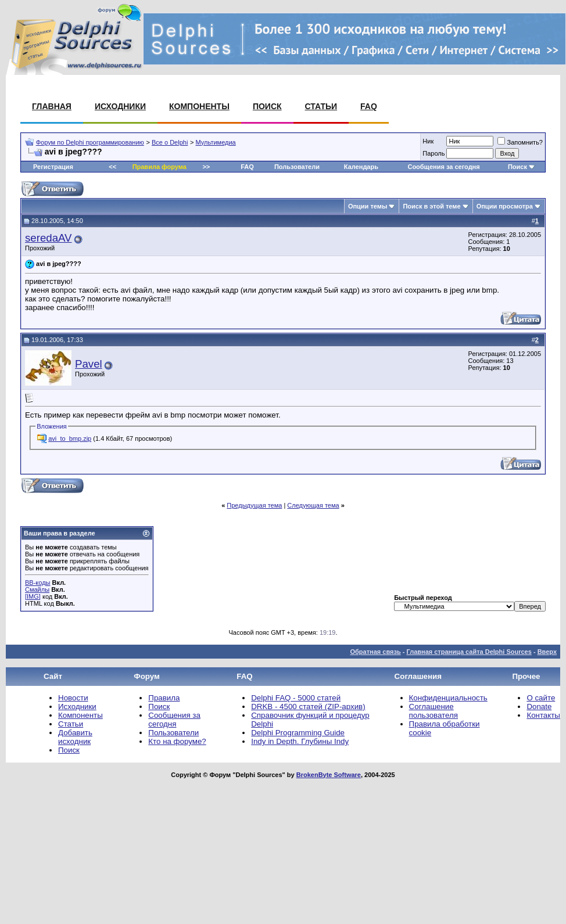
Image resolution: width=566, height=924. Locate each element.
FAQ (369, 106)
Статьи (321, 106)
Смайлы (37, 589)
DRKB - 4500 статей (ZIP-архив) (308, 707)
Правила (164, 698)
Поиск (267, 106)
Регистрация (53, 167)
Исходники (120, 106)
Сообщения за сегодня (443, 167)
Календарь (361, 167)
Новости (73, 698)
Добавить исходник (75, 737)
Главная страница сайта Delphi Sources (469, 652)
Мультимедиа (216, 142)
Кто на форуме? (177, 741)
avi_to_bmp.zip (70, 438)
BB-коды (37, 583)
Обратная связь (375, 652)
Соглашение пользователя (434, 711)
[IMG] (33, 596)
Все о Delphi (170, 142)
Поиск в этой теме (431, 206)
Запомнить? (520, 142)
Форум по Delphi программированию (90, 142)
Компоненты (199, 106)
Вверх (547, 652)
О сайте (541, 698)
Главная (52, 106)
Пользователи (297, 167)
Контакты (543, 715)
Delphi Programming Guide (298, 733)
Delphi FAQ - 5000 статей (296, 698)
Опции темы (368, 206)
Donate (539, 707)
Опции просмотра (505, 206)
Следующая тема (313, 505)
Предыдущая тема (254, 505)
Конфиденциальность (448, 698)
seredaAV (49, 238)
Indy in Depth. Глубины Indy (300, 741)
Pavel (89, 364)
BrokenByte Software (329, 775)
